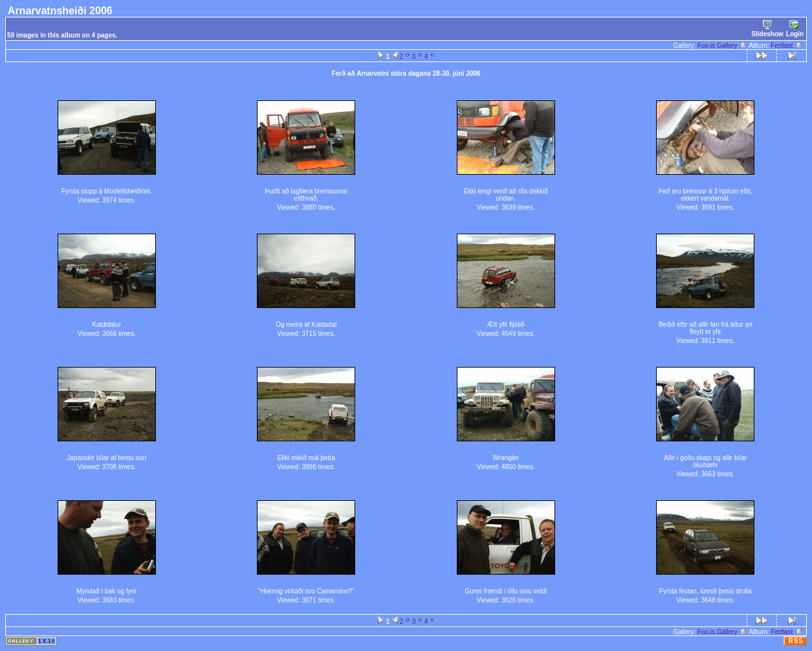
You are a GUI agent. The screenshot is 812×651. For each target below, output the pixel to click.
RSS (796, 641)
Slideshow (767, 29)
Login (795, 29)
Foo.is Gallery (722, 46)
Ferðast (787, 46)
